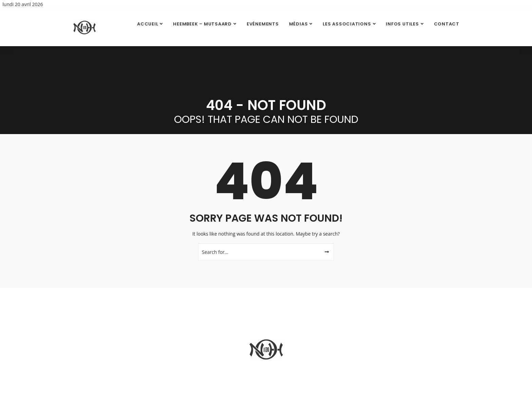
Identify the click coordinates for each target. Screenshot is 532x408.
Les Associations (347, 24)
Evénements (263, 24)
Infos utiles (402, 24)
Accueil (148, 24)
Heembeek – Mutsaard (202, 24)
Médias (299, 24)
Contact (447, 24)
